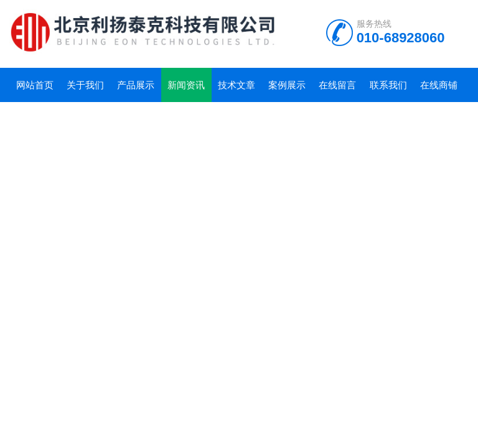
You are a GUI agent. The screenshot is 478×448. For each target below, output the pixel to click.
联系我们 (388, 85)
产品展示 (136, 85)
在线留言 (337, 85)
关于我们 (85, 85)
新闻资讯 (186, 85)
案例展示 (287, 85)
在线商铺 (439, 85)
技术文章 (237, 85)
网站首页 (35, 85)
